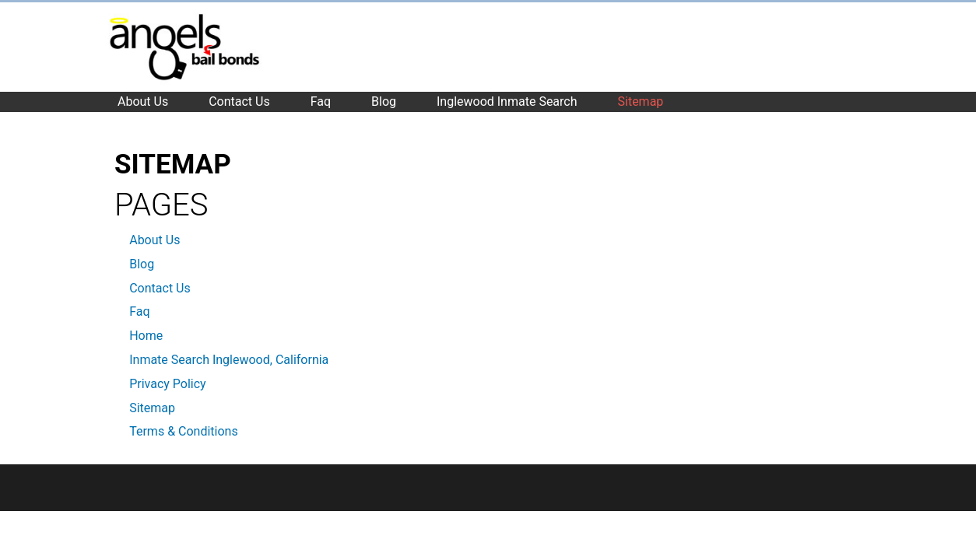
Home (146, 336)
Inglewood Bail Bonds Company (184, 47)
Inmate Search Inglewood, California (229, 360)
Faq (139, 311)
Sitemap (152, 408)
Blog (142, 264)
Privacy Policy (168, 384)
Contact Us (160, 288)
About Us (154, 240)
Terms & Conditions (184, 431)
